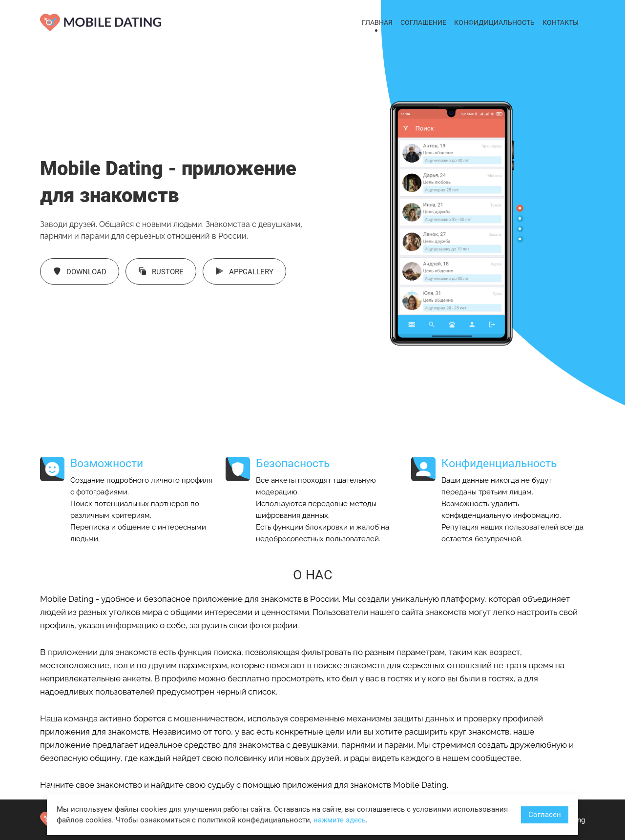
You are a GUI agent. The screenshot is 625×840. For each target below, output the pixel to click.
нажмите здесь (340, 820)
